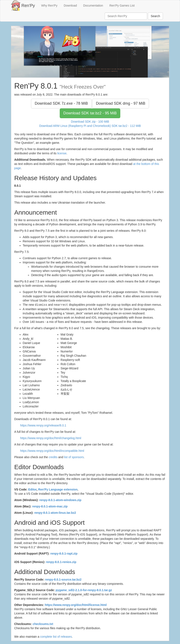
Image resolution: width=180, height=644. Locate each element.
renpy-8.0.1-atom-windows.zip (60, 500)
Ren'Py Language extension (58, 489)
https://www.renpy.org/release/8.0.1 (43, 425)
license (62, 153)
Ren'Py (28, 5)
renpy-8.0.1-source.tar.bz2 (63, 579)
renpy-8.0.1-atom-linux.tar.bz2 (55, 512)
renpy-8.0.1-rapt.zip (64, 553)
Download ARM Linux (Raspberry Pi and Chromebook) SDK (90, 126)
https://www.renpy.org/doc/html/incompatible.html (52, 451)
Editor (32, 489)
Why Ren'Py (49, 5)
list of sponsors (74, 457)
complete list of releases (56, 636)
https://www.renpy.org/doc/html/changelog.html (51, 438)
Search (155, 16)
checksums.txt (43, 624)
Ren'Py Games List (122, 5)
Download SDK (61, 103)
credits (53, 457)
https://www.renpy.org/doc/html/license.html (76, 605)
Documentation (93, 5)
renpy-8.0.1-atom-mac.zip (50, 506)
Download (70, 5)
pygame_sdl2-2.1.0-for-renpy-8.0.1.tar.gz (84, 590)
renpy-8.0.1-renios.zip (61, 562)
